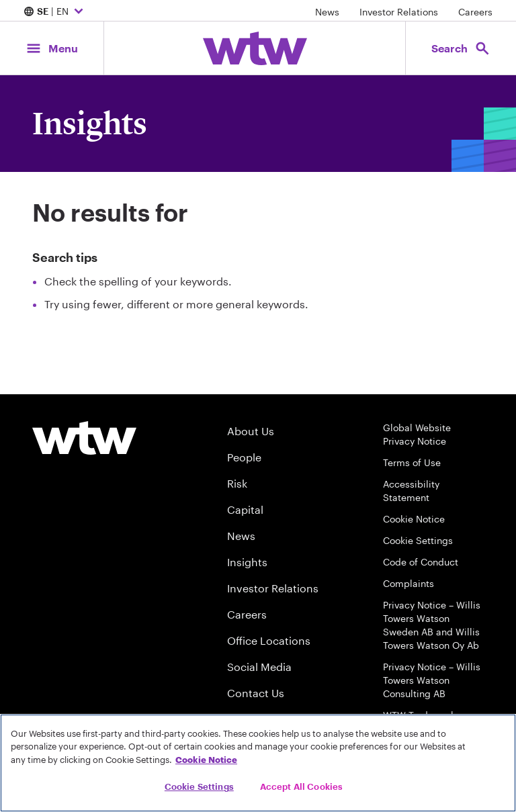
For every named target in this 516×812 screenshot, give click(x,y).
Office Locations (269, 640)
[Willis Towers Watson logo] (84, 438)
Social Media (259, 667)
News (327, 12)
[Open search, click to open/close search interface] (461, 48)
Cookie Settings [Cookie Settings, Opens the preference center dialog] (199, 786)
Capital (245, 509)
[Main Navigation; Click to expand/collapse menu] (52, 48)
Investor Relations (399, 12)
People (244, 457)
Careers (475, 12)
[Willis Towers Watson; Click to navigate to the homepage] (255, 48)
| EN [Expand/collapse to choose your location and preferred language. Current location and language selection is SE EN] (55, 12)
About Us (251, 431)
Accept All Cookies (301, 786)
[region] (258, 763)
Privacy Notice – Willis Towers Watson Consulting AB (432, 680)
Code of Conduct (421, 562)
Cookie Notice (414, 519)
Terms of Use (412, 462)
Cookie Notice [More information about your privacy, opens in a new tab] (206, 760)
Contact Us (256, 693)
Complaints (408, 583)
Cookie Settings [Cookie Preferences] (418, 540)
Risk (237, 483)
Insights (247, 562)
